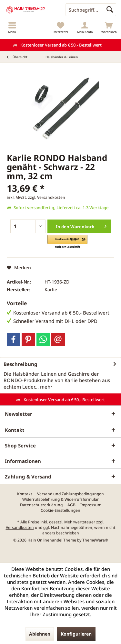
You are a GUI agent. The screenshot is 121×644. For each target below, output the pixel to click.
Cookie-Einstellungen (60, 510)
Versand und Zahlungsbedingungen (71, 494)
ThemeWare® (95, 540)
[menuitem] (12, 27)
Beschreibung (20, 364)
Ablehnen (40, 634)
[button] (67, 242)
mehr (45, 387)
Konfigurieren (76, 634)
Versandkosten (20, 527)
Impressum (91, 505)
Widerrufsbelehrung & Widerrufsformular (60, 499)
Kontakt (25, 494)
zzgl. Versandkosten (47, 197)
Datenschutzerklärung (41, 505)
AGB (71, 505)
